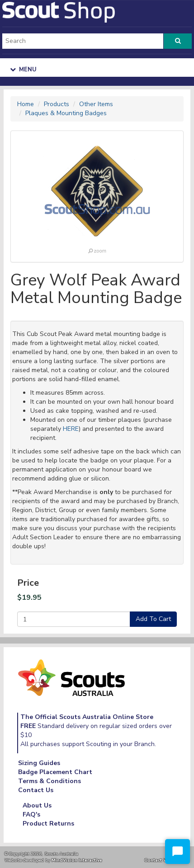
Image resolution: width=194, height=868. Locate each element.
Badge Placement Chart (55, 772)
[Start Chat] (177, 852)
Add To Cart (153, 619)
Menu (24, 70)
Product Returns (48, 824)
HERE (71, 429)
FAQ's (31, 814)
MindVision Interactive (77, 860)
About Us (37, 805)
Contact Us (36, 790)
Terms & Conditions (50, 781)
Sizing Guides (39, 763)
